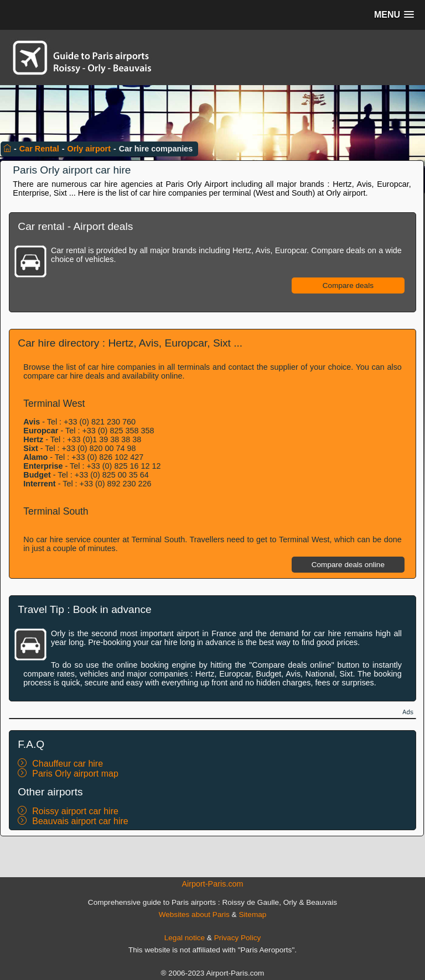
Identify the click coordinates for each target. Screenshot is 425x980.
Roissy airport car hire (75, 811)
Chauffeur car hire (68, 764)
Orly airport (89, 149)
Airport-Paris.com (212, 884)
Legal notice (185, 938)
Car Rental (39, 149)
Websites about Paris (194, 915)
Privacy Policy (238, 938)
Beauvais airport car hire (80, 821)
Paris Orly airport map (75, 774)
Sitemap (252, 915)
